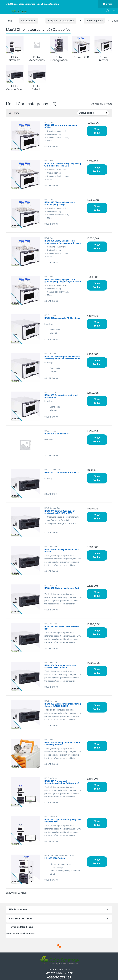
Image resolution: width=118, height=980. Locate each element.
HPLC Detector (51, 547)
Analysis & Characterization (61, 21)
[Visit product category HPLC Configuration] (59, 49)
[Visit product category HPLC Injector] (103, 49)
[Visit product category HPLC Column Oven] (15, 78)
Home (9, 21)
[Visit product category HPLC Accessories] (37, 49)
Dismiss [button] (108, 4)
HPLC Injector (50, 315)
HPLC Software (51, 778)
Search (108, 11)
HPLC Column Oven (53, 469)
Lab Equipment (29, 21)
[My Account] (114, 11)
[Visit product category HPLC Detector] (37, 78)
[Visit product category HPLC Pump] (81, 47)
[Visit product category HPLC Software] (15, 49)
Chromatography (94, 21)
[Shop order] (93, 113)
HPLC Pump (49, 122)
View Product (97, 131)
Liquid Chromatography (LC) (56, 855)
